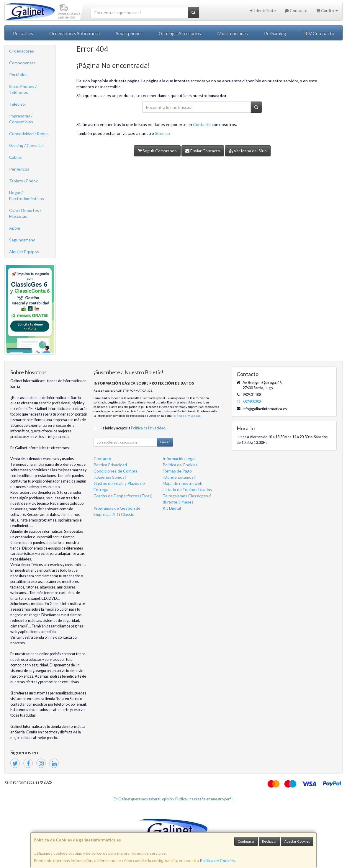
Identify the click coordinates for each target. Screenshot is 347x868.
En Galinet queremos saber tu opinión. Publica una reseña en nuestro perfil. (173, 799)
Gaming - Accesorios (180, 33)
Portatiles (23, 33)
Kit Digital (172, 508)
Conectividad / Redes (29, 134)
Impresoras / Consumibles (21, 119)
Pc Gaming (275, 33)
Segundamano (22, 240)
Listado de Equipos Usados (187, 489)
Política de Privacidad (186, 416)
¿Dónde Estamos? (179, 477)
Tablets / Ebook (23, 181)
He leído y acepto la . (133, 428)
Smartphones (129, 33)
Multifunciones (233, 33)
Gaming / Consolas (26, 145)
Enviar (165, 442)
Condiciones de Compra (116, 471)
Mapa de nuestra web (182, 483)
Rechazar (269, 841)
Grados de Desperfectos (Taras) (123, 496)
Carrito (327, 10)
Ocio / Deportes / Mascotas (25, 213)
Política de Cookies (217, 860)
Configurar (246, 841)
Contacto (296, 10)
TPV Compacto (318, 33)
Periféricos (19, 169)
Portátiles (18, 75)
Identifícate (263, 10)
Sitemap (162, 133)
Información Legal (179, 458)
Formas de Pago (177, 471)
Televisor (18, 104)
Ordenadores (22, 51)
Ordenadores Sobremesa (75, 33)
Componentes (22, 63)
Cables (15, 157)
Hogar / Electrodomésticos (27, 196)
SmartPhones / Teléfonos (23, 89)
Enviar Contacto (203, 151)
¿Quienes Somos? (110, 477)
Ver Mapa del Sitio (248, 151)
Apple (15, 228)
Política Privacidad (110, 465)
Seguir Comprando (157, 151)
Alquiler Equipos (24, 252)
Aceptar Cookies (297, 841)
